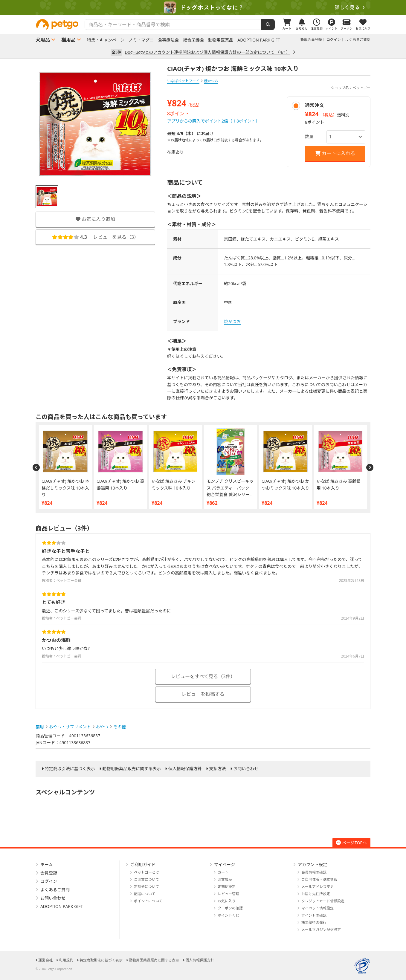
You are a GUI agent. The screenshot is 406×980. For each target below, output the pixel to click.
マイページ (225, 864)
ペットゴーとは (146, 872)
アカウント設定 (312, 864)
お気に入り (227, 901)
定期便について (146, 887)
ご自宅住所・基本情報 (319, 879)
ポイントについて (148, 901)
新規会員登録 (311, 40)
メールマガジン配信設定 (321, 930)
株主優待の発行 (314, 922)
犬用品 (43, 40)
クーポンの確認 (230, 908)
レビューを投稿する (203, 694)
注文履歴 (225, 879)
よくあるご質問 (358, 40)
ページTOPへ (351, 843)
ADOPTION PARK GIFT (259, 40)
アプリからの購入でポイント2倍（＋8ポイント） (213, 121)
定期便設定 (227, 887)
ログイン (334, 40)
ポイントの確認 (314, 915)
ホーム (47, 864)
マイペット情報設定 (318, 908)
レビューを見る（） (95, 237)
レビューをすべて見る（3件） (203, 676)
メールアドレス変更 (318, 887)
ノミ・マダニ (141, 40)
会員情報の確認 (314, 872)
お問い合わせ (246, 769)
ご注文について (146, 879)
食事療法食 (168, 40)
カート (223, 872)
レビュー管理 (228, 894)
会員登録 (49, 873)
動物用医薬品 (221, 40)
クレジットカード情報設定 (323, 901)
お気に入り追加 (95, 219)
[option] (203, 7)
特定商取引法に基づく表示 (70, 769)
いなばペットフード (183, 81)
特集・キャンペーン (106, 40)
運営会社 (45, 960)
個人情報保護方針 (185, 769)
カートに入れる (335, 153)
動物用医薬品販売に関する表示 (132, 769)
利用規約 (66, 960)
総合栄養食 (193, 40)
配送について (145, 894)
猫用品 (68, 40)
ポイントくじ (228, 915)
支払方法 (218, 769)
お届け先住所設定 (316, 894)
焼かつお (232, 321)
